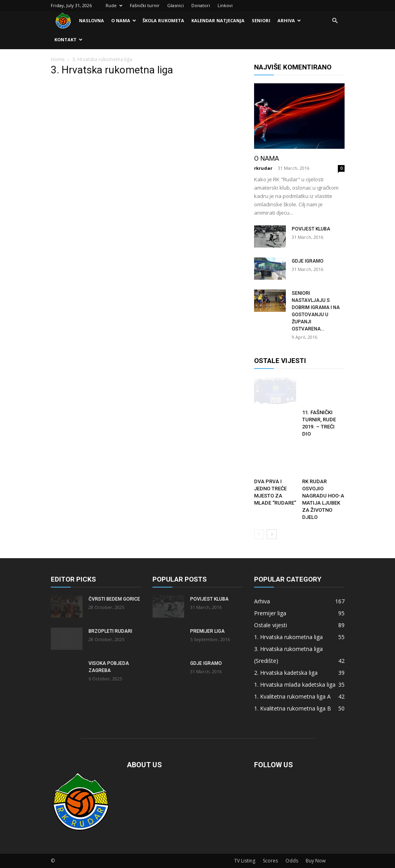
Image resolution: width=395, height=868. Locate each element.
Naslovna (92, 20)
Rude (114, 5)
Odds (292, 861)
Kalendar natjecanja (218, 20)
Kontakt (68, 39)
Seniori (261, 20)
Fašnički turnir (145, 5)
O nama (124, 20)
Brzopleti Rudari (110, 631)
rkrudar (263, 168)
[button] (335, 21)
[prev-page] (259, 534)
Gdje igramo (308, 261)
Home (58, 59)
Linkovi (225, 5)
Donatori (201, 5)
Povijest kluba (311, 229)
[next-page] (272, 534)
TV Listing (245, 861)
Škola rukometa (163, 20)
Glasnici (175, 5)
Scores (270, 861)
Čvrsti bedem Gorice (114, 599)
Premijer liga (207, 631)
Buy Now (316, 861)
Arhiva (289, 20)
